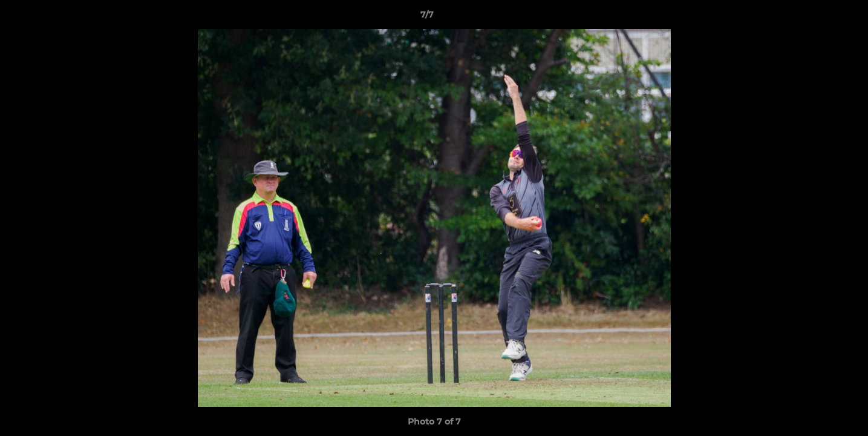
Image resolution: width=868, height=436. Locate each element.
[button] (817, 18)
